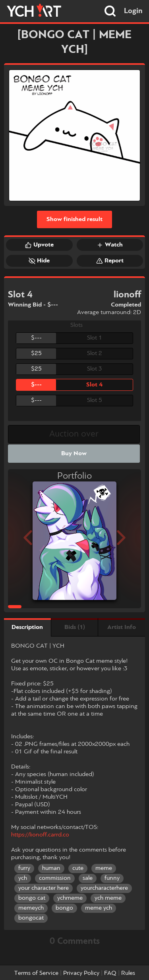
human (51, 868)
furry (24, 868)
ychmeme (70, 898)
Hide (39, 261)
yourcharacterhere (104, 888)
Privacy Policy (81, 973)
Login (133, 11)
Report (110, 261)
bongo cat (32, 898)
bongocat (31, 918)
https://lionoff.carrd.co (40, 835)
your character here (44, 888)
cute (78, 868)
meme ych (99, 908)
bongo (64, 908)
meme (104, 868)
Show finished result (74, 219)
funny (112, 878)
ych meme (108, 898)
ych (23, 878)
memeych (31, 908)
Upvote (39, 245)
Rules (128, 973)
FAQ (110, 973)
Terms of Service (36, 973)
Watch (110, 245)
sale (88, 878)
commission (55, 878)
